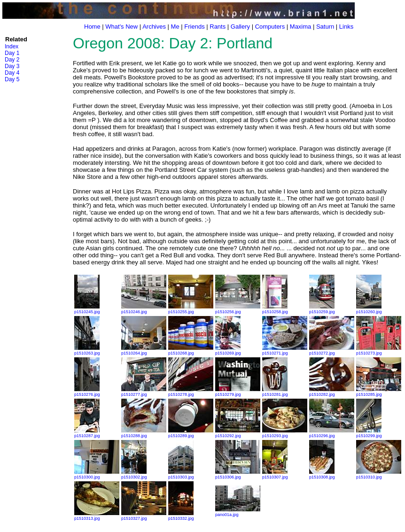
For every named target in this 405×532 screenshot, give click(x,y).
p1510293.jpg (285, 433)
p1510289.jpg (191, 433)
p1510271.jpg (285, 351)
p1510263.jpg (87, 351)
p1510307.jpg (275, 475)
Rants (218, 27)
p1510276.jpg (87, 392)
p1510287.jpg (87, 433)
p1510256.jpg (238, 309)
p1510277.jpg (144, 392)
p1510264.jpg (144, 351)
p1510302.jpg (134, 475)
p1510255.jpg (191, 309)
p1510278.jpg (191, 392)
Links (346, 27)
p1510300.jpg (97, 475)
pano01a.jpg (238, 512)
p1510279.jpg (238, 392)
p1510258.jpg (275, 309)
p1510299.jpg (369, 433)
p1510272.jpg (332, 351)
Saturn (325, 27)
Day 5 (12, 79)
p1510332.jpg (181, 516)
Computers (270, 27)
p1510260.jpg (369, 309)
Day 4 (12, 73)
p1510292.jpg (238, 433)
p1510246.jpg (144, 309)
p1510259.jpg (322, 309)
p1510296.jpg (332, 433)
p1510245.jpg (87, 309)
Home (92, 27)
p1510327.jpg (144, 516)
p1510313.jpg (97, 516)
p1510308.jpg (322, 475)
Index (12, 46)
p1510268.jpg (191, 351)
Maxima (301, 27)
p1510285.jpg (379, 392)
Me (175, 27)
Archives (154, 27)
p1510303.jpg (181, 475)
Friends (194, 27)
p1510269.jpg (228, 351)
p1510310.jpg (379, 475)
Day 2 (12, 60)
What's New (121, 27)
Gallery (240, 27)
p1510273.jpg (379, 351)
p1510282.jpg (332, 392)
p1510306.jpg (238, 475)
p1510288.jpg (144, 433)
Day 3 (12, 66)
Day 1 (12, 53)
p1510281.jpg (275, 392)
